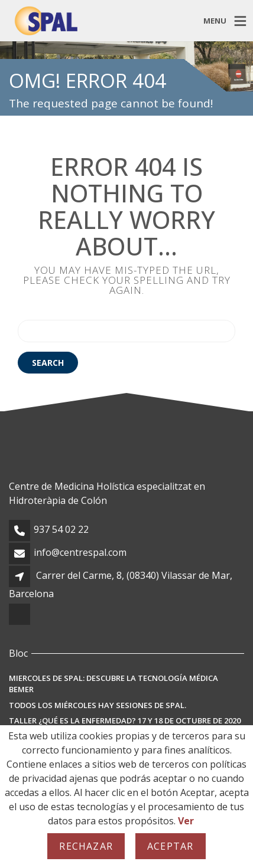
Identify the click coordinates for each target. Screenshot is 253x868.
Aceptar (170, 846)
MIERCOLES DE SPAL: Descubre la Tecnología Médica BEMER (113, 684)
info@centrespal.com (80, 552)
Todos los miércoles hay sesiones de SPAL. (98, 705)
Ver (186, 821)
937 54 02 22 (61, 529)
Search (48, 363)
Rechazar (86, 846)
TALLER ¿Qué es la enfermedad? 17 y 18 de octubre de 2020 (125, 720)
